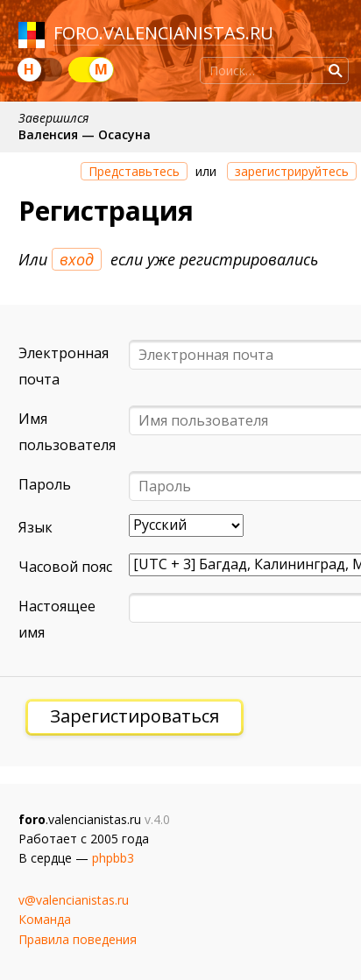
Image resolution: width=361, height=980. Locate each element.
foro (76, 33)
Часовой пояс (65, 567)
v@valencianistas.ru (74, 900)
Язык (35, 527)
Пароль (45, 484)
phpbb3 (113, 858)
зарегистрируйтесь (292, 171)
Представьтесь (134, 171)
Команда (45, 919)
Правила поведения (78, 939)
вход (77, 259)
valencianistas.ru (188, 33)
